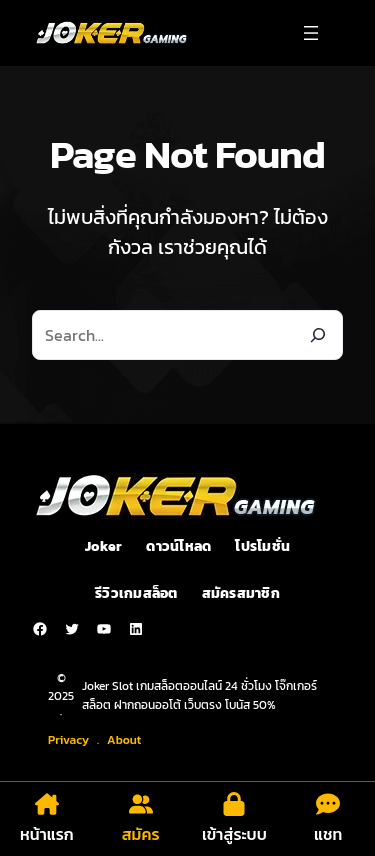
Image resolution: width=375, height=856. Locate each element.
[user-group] (141, 804)
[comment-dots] (328, 804)
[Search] (318, 335)
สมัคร (141, 834)
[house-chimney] (47, 804)
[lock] (234, 804)
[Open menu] (311, 33)
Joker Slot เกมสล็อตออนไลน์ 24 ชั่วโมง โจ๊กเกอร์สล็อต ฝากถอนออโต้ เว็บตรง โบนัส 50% (199, 695)
